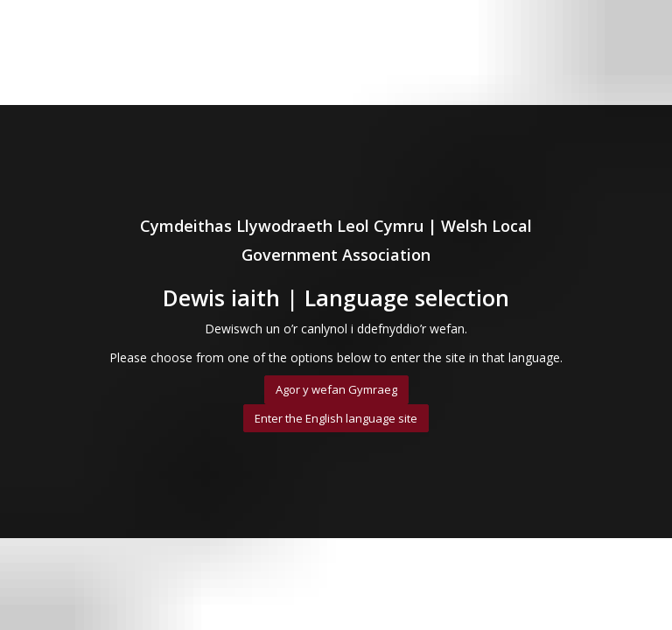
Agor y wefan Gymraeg (336, 389)
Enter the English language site (336, 418)
